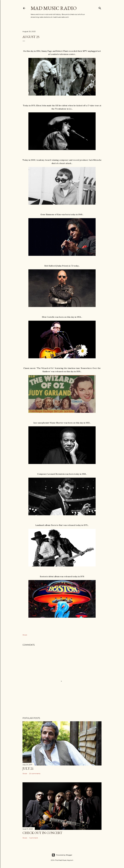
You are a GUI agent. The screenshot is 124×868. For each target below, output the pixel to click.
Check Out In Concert (42, 833)
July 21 (28, 768)
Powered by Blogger (62, 855)
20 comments (35, 773)
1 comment (34, 838)
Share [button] (25, 635)
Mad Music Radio (54, 8)
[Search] (100, 8)
